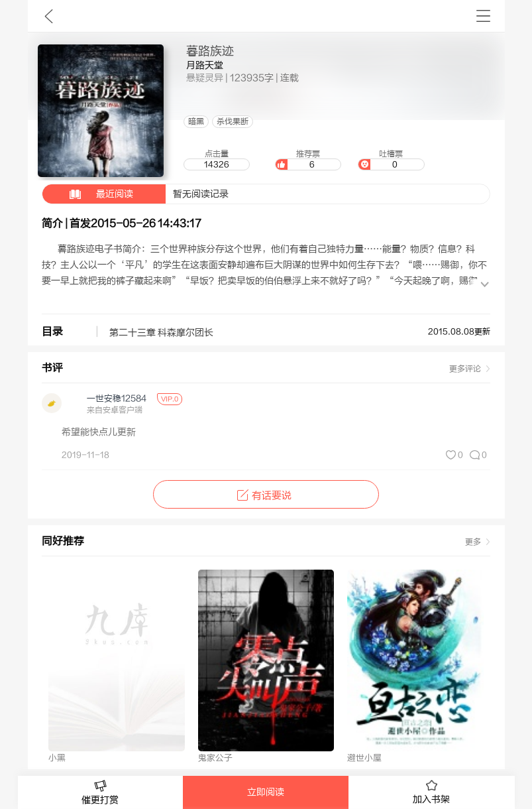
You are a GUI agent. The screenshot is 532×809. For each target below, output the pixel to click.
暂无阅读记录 (135, 194)
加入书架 (431, 792)
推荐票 (308, 160)
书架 (483, 16)
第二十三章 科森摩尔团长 (161, 333)
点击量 (217, 160)
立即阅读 (266, 792)
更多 (473, 542)
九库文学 (49, 16)
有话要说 (266, 496)
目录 (52, 332)
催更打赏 (101, 793)
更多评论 (465, 369)
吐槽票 (391, 160)
